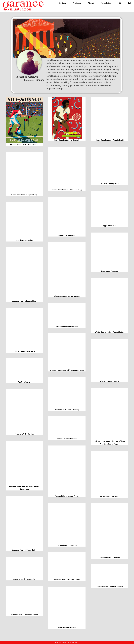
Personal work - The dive (110, 530)
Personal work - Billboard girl (24, 522)
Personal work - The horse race (67, 565)
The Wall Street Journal (110, 165)
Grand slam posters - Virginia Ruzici (110, 118)
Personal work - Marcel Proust (67, 470)
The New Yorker (24, 369)
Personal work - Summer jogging (110, 575)
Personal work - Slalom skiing (24, 273)
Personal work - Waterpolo (24, 567)
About (91, 3)
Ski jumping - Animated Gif (67, 314)
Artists (62, 3)
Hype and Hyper (110, 207)
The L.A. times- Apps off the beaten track (67, 351)
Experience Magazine (67, 215)
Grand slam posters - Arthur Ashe (67, 118)
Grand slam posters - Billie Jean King (67, 168)
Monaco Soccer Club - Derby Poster (24, 120)
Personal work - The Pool (67, 427)
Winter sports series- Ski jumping (67, 268)
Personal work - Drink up (67, 523)
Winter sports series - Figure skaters (110, 304)
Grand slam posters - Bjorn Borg (24, 173)
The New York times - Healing (67, 393)
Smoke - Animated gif (67, 606)
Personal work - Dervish (24, 411)
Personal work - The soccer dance (24, 600)
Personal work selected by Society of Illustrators (24, 463)
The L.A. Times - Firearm (110, 359)
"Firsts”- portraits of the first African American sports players (110, 414)
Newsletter (106, 3)
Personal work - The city (110, 473)
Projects (77, 3)
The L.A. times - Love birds (24, 329)
